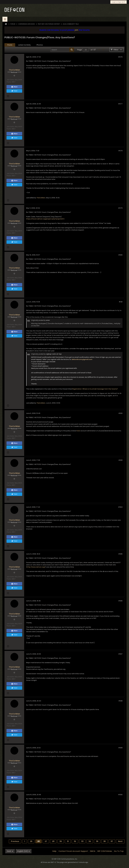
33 (82, 841)
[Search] (62, 50)
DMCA (93, 851)
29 (53, 841)
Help (54, 851)
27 (46, 841)
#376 (120, 57)
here (78, 431)
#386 (120, 601)
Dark (10, 851)
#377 (120, 104)
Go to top (119, 851)
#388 (120, 701)
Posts (10, 45)
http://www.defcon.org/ (36, 567)
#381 (121, 302)
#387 (120, 654)
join (76, 30)
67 (112, 841)
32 (75, 841)
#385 (120, 554)
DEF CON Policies (105, 851)
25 (31, 841)
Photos (40, 45)
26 (39, 841)
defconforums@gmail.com (82, 359)
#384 (120, 507)
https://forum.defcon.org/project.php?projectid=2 (45, 219)
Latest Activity (24, 45)
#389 (120, 748)
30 (61, 841)
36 (104, 841)
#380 (120, 255)
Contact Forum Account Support (73, 851)
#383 (120, 460)
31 (68, 841)
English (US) (24, 851)
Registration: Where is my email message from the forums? (95, 389)
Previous (15, 841)
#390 (120, 795)
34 (90, 841)
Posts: (9, 82)
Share (14, 87)
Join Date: (11, 80)
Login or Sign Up (119, 2)
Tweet (14, 91)
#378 (120, 151)
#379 (120, 208)
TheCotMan (41, 198)
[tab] (10, 45)
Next (120, 841)
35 (97, 841)
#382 (120, 413)
